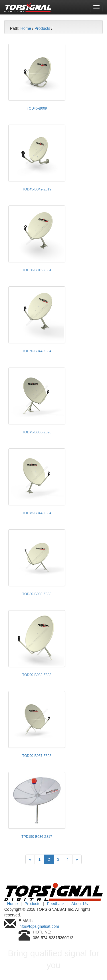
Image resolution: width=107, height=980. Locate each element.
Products (42, 28)
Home (26, 28)
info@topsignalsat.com (39, 926)
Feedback (56, 904)
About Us (80, 904)
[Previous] (30, 859)
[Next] (77, 859)
